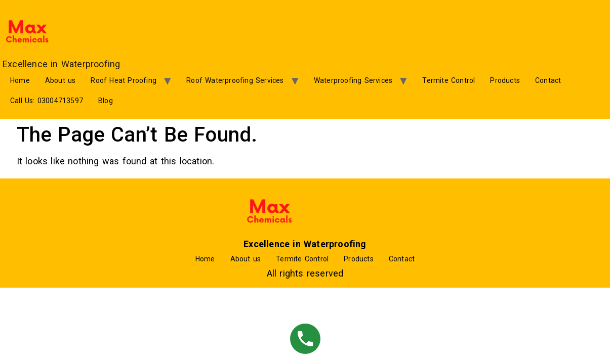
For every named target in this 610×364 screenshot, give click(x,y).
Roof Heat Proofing (124, 80)
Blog (106, 101)
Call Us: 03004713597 (47, 101)
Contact (548, 80)
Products (505, 80)
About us (60, 80)
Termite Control (449, 80)
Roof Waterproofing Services (235, 80)
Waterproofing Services (353, 80)
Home (20, 80)
